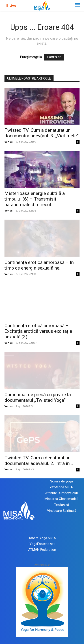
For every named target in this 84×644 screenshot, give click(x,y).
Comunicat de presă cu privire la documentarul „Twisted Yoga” (38, 397)
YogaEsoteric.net (42, 544)
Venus (9, 142)
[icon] (7, 6)
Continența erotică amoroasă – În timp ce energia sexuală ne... (39, 265)
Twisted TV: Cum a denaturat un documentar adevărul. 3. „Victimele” (42, 133)
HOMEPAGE (54, 57)
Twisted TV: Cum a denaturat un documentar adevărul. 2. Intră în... (39, 461)
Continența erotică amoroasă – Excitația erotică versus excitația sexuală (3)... (38, 331)
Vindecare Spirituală (62, 511)
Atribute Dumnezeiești (61, 493)
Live (13, 5)
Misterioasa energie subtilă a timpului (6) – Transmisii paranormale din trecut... (35, 199)
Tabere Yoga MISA (42, 538)
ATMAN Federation (42, 550)
